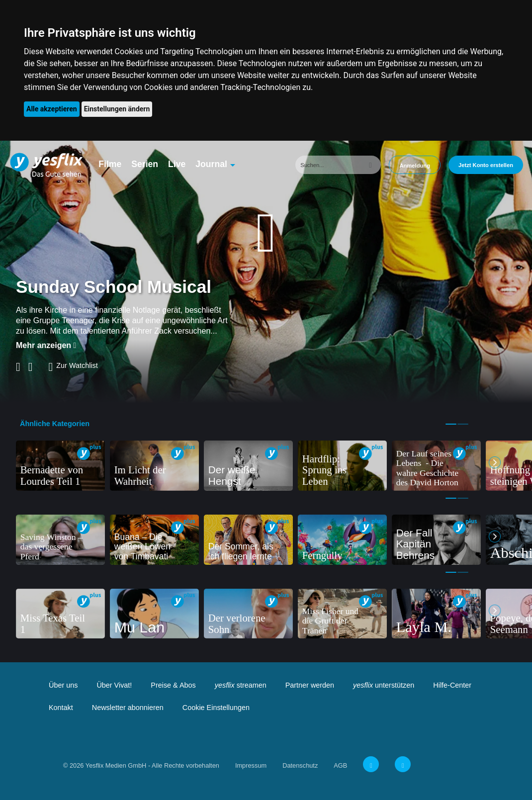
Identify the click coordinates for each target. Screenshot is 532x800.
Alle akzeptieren (52, 109)
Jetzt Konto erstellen (486, 165)
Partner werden (310, 685)
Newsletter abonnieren (128, 708)
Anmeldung (415, 166)
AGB (340, 765)
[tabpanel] (60, 466)
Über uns (63, 685)
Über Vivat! (114, 685)
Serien (145, 164)
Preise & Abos (173, 685)
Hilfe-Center (452, 685)
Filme (110, 164)
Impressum (251, 765)
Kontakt (61, 708)
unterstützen (384, 685)
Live (177, 164)
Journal (211, 164)
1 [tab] (451, 424)
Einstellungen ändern (117, 109)
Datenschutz (300, 765)
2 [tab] (463, 424)
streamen (241, 685)
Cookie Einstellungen (216, 708)
